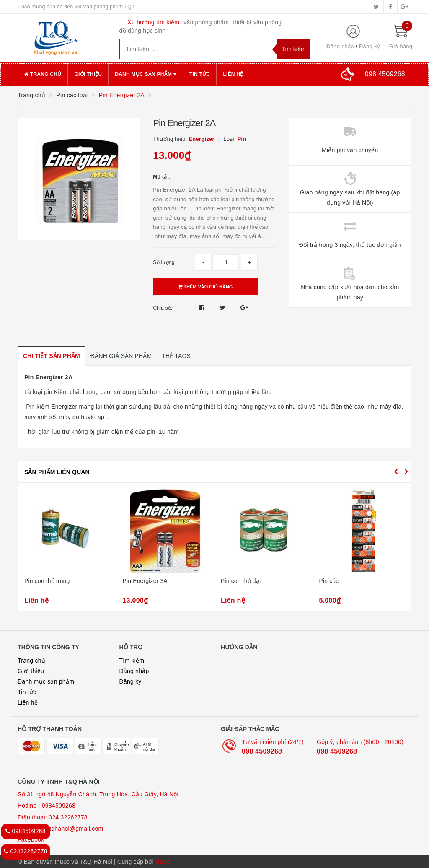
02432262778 (26, 851)
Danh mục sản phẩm (146, 74)
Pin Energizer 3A (145, 581)
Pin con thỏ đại (241, 581)
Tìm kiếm (132, 661)
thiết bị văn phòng (257, 22)
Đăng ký (369, 46)
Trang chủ (43, 74)
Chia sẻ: (163, 308)
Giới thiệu (88, 74)
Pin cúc (329, 581)
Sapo (163, 862)
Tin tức (200, 74)
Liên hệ (233, 74)
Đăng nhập (340, 46)
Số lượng (164, 262)
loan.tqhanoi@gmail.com (70, 829)
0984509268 (59, 806)
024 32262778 (68, 817)
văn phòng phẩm (206, 22)
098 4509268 (262, 751)
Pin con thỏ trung (47, 581)
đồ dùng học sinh (143, 31)
